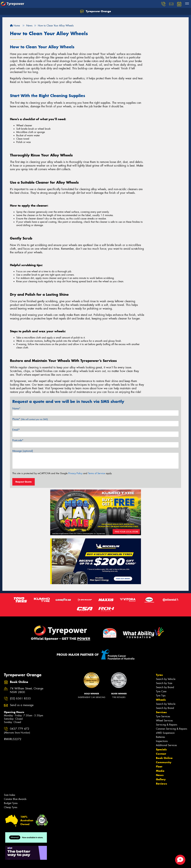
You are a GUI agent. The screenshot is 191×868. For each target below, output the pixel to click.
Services (161, 712)
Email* (16, 430)
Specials (161, 749)
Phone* (30, 419)
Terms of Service (97, 473)
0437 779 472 (17, 731)
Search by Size (164, 683)
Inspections (162, 741)
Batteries (160, 737)
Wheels (161, 700)
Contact (161, 754)
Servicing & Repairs (167, 725)
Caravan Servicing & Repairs (172, 729)
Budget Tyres (11, 803)
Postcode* (18, 440)
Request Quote (24, 482)
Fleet (159, 767)
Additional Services (166, 745)
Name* (16, 409)
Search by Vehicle (166, 679)
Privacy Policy (75, 473)
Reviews (161, 784)
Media (160, 771)
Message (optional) (23, 451)
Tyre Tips (161, 696)
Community (164, 762)
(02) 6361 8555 (20, 699)
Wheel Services (164, 721)
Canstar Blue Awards (15, 799)
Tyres (159, 675)
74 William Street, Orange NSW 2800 (27, 690)
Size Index (10, 795)
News (160, 775)
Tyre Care (161, 691)
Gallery (161, 779)
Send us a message (22, 705)
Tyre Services (163, 716)
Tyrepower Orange (95, 11)
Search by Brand (165, 687)
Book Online (164, 758)
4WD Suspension (165, 733)
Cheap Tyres (11, 807)
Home (15, 26)
